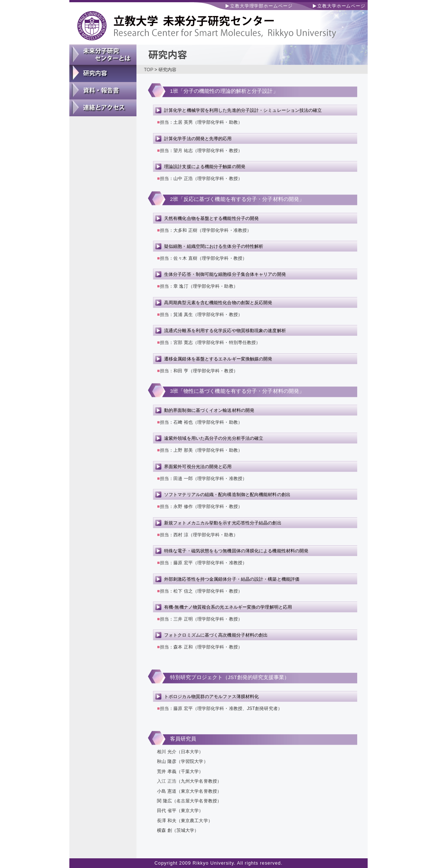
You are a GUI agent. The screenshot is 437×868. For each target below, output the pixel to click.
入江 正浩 (167, 781)
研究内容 (103, 73)
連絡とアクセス (103, 108)
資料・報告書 (103, 91)
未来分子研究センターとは (103, 55)
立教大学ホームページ (341, 6)
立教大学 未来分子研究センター (218, 22)
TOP (149, 70)
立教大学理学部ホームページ (261, 6)
